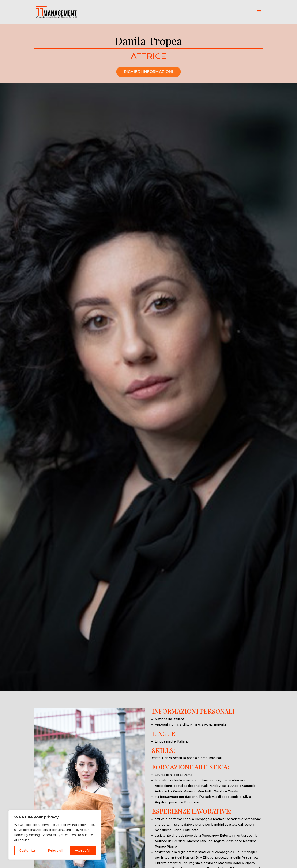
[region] (55, 835)
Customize (28, 850)
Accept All (83, 850)
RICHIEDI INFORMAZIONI (148, 82)
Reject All (55, 850)
